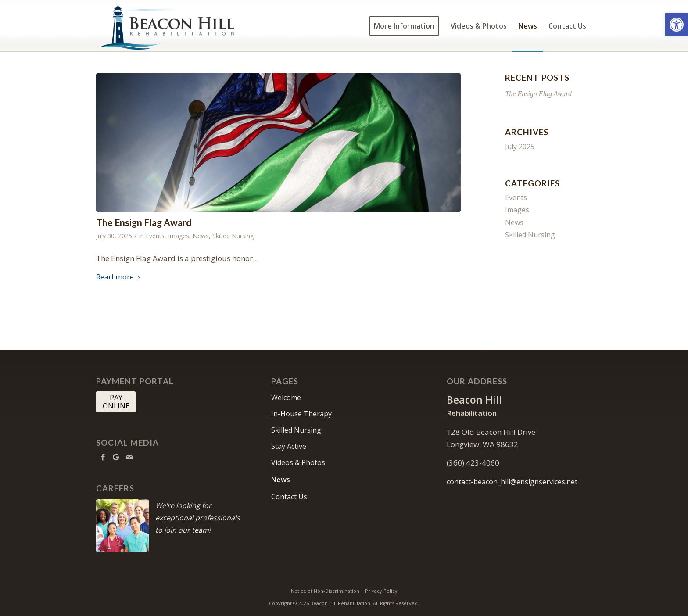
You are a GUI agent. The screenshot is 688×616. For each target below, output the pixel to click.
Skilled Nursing (233, 236)
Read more (118, 277)
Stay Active (289, 446)
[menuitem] (404, 26)
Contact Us (289, 497)
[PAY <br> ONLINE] (116, 402)
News (201, 236)
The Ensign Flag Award (144, 222)
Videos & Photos (298, 462)
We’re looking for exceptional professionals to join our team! (198, 518)
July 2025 (520, 147)
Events (155, 236)
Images (179, 236)
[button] (677, 25)
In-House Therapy (301, 414)
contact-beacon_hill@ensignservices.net (512, 482)
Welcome (286, 398)
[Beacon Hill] (176, 26)
